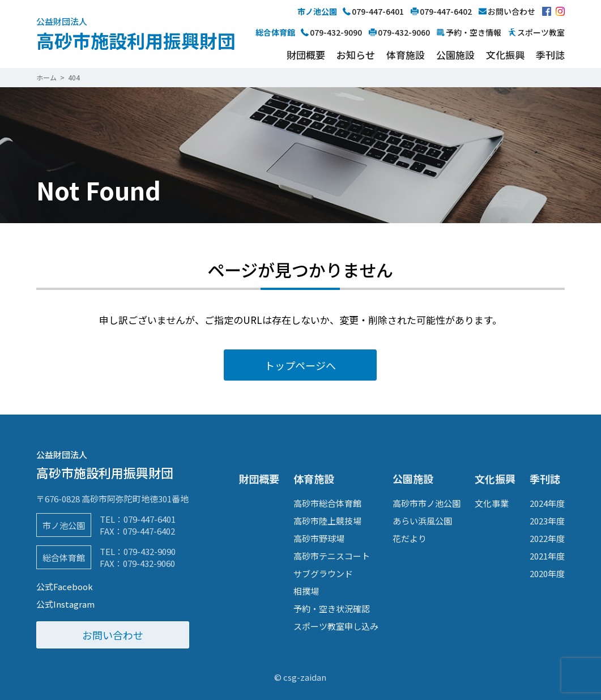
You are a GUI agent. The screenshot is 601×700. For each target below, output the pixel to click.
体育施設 (406, 55)
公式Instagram (65, 604)
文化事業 (492, 503)
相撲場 (306, 591)
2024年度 (547, 503)
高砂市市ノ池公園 (427, 503)
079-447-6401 (150, 519)
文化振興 (505, 55)
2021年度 (547, 556)
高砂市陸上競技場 (327, 521)
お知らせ (356, 55)
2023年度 (547, 521)
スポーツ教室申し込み (336, 626)
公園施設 (455, 55)
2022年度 (547, 538)
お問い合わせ (113, 635)
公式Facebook (65, 586)
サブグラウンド (323, 573)
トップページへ (300, 365)
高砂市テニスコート (332, 556)
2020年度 (547, 573)
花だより (410, 538)
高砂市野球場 (319, 538)
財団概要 (306, 55)
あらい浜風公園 (422, 521)
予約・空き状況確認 (332, 609)
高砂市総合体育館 (327, 503)
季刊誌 (550, 55)
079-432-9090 (150, 551)
